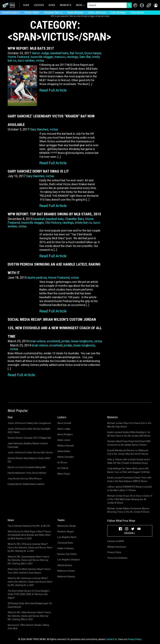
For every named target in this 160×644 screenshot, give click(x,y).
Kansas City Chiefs (67, 554)
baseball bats (59, 53)
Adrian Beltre (64, 451)
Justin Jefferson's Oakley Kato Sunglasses (29, 423)
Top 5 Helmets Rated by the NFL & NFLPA (29, 526)
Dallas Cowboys (65, 548)
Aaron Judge (40, 53)
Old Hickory (53, 223)
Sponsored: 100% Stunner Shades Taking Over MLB (28, 627)
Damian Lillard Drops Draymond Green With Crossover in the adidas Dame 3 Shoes (129, 443)
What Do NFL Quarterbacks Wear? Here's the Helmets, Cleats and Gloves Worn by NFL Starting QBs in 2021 (28, 560)
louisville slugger (42, 57)
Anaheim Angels (66, 532)
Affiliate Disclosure (117, 547)
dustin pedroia (37, 278)
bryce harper (93, 53)
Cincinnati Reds (65, 543)
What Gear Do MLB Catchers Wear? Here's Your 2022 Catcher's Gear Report (29, 571)
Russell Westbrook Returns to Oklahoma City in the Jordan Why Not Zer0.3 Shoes (128, 452)
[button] (156, 5)
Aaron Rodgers (65, 434)
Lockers (39, 5)
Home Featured (18, 57)
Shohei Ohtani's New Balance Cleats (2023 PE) (29, 460)
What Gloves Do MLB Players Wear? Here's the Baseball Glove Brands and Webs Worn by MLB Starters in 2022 (29, 535)
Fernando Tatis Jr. (53, 13)
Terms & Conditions (117, 558)
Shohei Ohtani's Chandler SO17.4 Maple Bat (29, 438)
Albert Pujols (64, 474)
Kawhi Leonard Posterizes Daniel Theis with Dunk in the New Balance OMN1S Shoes (129, 479)
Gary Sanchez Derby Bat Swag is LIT (38, 171)
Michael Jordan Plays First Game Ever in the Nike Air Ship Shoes (129, 425)
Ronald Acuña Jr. (11, 13)
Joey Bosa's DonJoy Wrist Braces (25, 479)
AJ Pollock (63, 468)
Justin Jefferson (97, 13)
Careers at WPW (116, 541)
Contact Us (111, 639)
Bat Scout (76, 53)
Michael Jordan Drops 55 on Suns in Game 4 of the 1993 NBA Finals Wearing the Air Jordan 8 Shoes (130, 499)
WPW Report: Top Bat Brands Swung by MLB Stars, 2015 (54, 214)
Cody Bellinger (118, 13)
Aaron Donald (64, 423)
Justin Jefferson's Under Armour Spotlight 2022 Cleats (29, 431)
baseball (39, 219)
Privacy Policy (114, 552)
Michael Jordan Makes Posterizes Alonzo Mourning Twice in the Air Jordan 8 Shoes (128, 510)
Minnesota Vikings (67, 526)
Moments (66, 5)
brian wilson (37, 341)
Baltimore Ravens (66, 577)
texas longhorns (82, 341)
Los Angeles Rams (67, 537)
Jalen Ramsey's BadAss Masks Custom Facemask (28, 445)
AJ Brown (62, 463)
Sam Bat (85, 57)
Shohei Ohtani (32, 13)
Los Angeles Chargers (69, 560)
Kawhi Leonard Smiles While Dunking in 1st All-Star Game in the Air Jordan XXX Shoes (129, 434)
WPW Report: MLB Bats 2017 (31, 48)
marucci (60, 57)
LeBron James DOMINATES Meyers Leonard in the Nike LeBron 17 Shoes (130, 489)
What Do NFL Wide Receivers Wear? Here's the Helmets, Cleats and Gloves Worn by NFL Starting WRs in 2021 (29, 616)
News (52, 5)
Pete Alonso (137, 13)
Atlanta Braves (65, 565)
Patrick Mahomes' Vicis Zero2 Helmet (27, 473)
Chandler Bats (74, 219)
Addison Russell (65, 446)
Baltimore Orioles (66, 571)
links (92, 16)
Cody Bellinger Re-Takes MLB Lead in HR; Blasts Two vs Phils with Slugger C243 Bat (128, 470)
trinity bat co (83, 223)
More (79, 5)
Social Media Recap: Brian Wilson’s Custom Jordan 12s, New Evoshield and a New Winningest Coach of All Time (55, 328)
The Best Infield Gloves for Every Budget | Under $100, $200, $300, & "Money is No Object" (29, 594)
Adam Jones (64, 440)
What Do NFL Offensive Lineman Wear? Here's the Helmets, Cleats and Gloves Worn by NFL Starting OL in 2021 (30, 548)
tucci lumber (26, 61)
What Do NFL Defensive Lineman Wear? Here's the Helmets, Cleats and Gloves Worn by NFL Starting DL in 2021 (30, 582)
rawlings (72, 57)
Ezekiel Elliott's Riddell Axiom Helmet (26, 484)
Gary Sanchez (39, 129)
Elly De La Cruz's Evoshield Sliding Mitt (27, 467)
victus (40, 61)
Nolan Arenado (75, 13)
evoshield (53, 341)
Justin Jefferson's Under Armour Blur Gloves (30, 453)
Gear (26, 5)
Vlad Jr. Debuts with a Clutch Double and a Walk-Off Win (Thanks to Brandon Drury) (128, 461)
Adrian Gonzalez (66, 457)
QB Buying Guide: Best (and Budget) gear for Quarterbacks (30, 605)
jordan (66, 341)
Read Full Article (53, 90)
